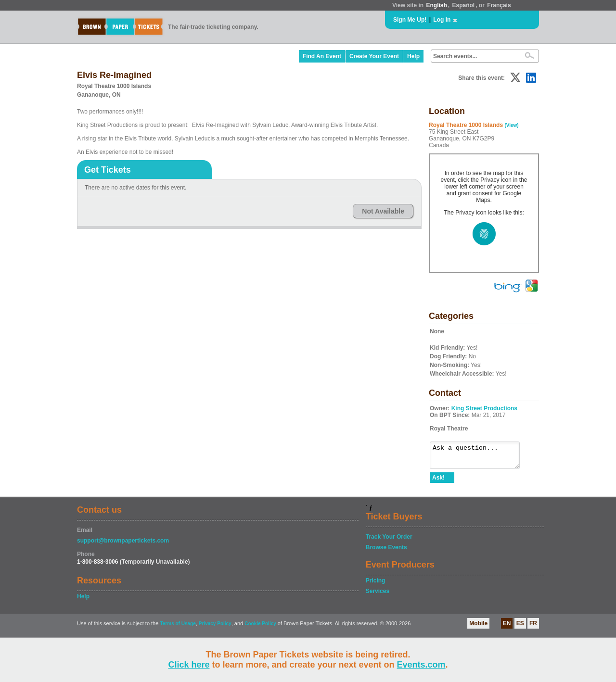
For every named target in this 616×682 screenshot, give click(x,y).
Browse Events (386, 552)
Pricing (376, 585)
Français (499, 5)
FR (533, 628)
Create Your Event (374, 56)
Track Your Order (389, 541)
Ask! (438, 482)
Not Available (383, 211)
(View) (511, 125)
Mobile (478, 628)
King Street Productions (484, 408)
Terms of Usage (178, 628)
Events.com (421, 665)
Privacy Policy (215, 628)
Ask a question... (480, 457)
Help (413, 56)
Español (464, 5)
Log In (442, 20)
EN (507, 628)
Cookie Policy (260, 628)
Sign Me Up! (410, 20)
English (436, 5)
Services (378, 595)
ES (520, 628)
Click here (189, 665)
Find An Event (322, 56)
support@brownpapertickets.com (123, 545)
